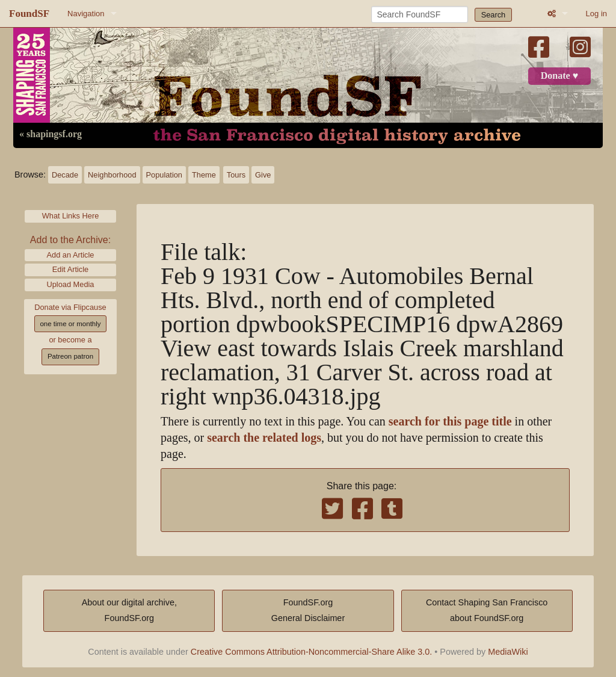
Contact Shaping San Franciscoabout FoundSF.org (487, 610)
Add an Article (71, 255)
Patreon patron (70, 356)
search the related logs (264, 438)
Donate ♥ (559, 76)
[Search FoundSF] (420, 14)
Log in (596, 14)
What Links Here (71, 216)
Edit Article (70, 269)
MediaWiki (508, 652)
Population (164, 175)
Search (494, 15)
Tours (236, 175)
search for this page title (450, 422)
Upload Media (71, 284)
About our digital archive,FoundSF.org (129, 610)
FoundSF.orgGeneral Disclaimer (308, 610)
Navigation (86, 14)
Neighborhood (112, 175)
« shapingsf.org (51, 134)
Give (263, 175)
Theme (204, 175)
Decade (65, 175)
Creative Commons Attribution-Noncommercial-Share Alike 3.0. (312, 652)
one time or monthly (70, 324)
